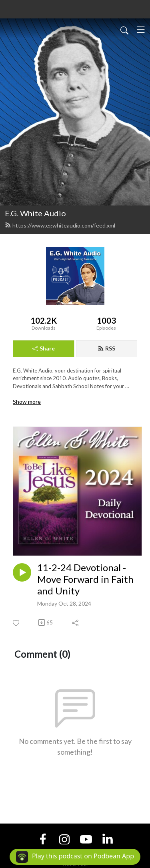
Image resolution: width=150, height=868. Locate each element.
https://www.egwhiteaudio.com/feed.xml (60, 225)
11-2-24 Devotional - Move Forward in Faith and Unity (85, 579)
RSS (106, 348)
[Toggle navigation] (141, 30)
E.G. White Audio (35, 213)
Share (44, 348)
